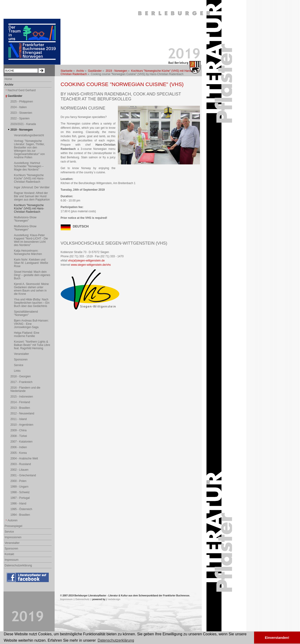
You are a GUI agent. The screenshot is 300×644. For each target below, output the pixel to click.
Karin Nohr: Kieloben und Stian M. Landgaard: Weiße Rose (31, 263)
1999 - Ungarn (20, 487)
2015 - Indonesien (22, 397)
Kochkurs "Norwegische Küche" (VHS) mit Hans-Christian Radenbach (29, 178)
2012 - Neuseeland (22, 413)
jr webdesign (113, 599)
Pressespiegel (13, 526)
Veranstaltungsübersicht (29, 135)
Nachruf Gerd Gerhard (22, 90)
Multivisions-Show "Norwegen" (25, 219)
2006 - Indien (19, 447)
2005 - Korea (19, 453)
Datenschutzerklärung (18, 565)
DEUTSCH (81, 226)
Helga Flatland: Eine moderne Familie (27, 334)
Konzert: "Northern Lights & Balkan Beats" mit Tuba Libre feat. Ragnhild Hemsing (32, 345)
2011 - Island (19, 419)
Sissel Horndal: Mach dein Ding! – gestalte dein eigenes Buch (32, 275)
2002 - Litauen (20, 470)
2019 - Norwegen (116, 71)
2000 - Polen (19, 481)
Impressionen (13, 537)
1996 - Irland (18, 504)
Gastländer (95, 71)
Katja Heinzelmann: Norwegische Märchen (28, 252)
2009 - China (19, 430)
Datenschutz (82, 599)
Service (19, 365)
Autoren (13, 520)
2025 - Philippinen (22, 102)
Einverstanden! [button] (277, 638)
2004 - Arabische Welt (24, 458)
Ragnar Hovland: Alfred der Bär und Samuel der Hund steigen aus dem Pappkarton (32, 196)
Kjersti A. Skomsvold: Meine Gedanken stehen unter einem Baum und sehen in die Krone (32, 289)
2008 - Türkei (19, 436)
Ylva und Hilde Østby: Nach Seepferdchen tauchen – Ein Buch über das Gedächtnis (32, 303)
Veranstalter (22, 354)
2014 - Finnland (20, 402)
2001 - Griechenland (23, 475)
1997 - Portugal (20, 498)
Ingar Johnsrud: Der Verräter (32, 187)
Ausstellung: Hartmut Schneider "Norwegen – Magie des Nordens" (29, 166)
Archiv (80, 71)
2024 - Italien (19, 107)
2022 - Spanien (20, 118)
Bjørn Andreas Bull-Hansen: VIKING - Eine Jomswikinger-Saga (31, 324)
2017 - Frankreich (22, 382)
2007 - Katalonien (22, 442)
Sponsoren (21, 360)
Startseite (67, 71)
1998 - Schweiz (20, 492)
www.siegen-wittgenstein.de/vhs (91, 265)
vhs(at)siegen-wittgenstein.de (86, 261)
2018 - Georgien (21, 376)
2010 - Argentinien (22, 425)
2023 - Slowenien (21, 113)
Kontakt (9, 554)
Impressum (12, 560)
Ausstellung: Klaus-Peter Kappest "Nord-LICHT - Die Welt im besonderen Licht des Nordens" (31, 240)
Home (8, 79)
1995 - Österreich (21, 509)
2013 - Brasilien (20, 408)
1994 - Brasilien (20, 515)
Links (17, 371)
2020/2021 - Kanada (23, 124)
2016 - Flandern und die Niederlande (25, 389)
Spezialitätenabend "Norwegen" (26, 313)
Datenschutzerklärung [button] (116, 640)
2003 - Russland (21, 464)
